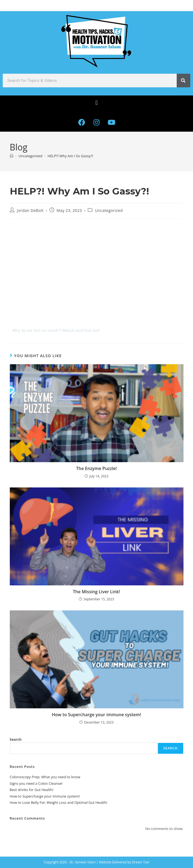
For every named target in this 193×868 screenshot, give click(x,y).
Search (16, 739)
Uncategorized (109, 210)
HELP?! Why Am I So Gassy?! (70, 156)
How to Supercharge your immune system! (97, 715)
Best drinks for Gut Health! (32, 790)
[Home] (12, 156)
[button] (96, 103)
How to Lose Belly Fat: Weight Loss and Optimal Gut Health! (59, 802)
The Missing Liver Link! (97, 592)
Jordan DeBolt (30, 210)
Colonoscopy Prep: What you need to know (45, 777)
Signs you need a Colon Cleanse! (36, 783)
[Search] (183, 81)
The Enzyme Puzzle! (97, 468)
